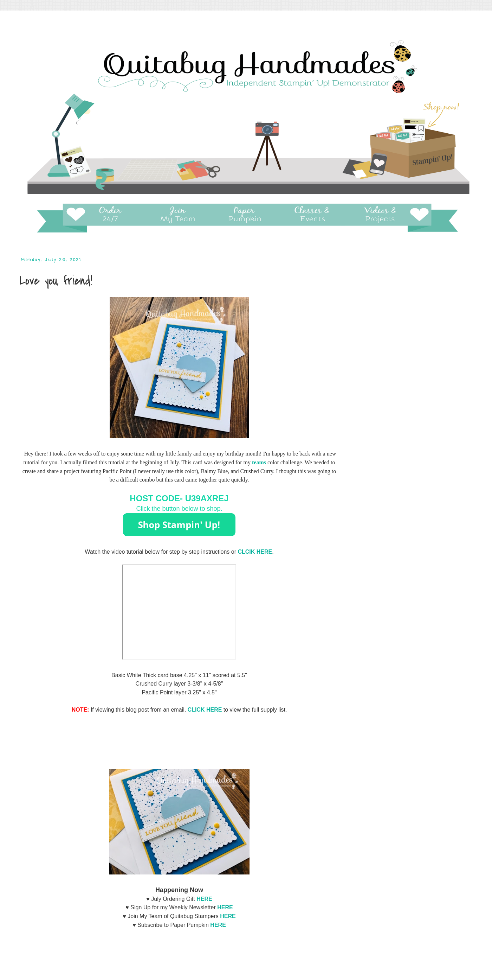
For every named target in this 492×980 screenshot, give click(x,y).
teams (259, 462)
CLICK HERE (205, 710)
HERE (225, 907)
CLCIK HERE (255, 552)
